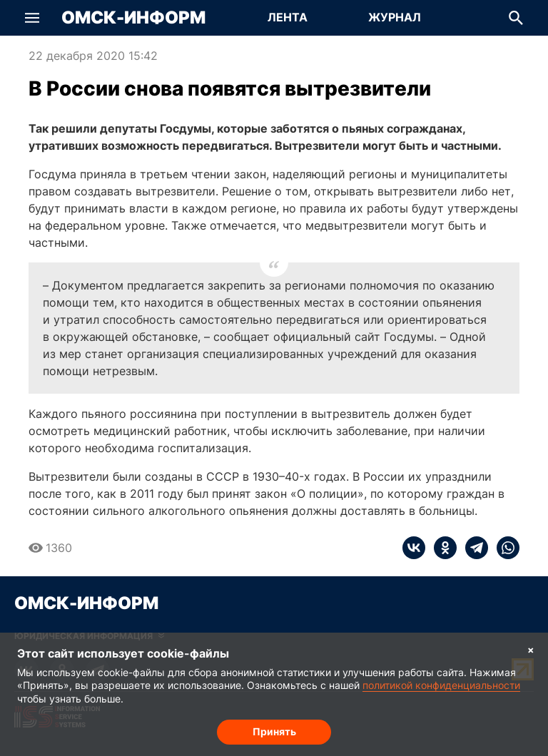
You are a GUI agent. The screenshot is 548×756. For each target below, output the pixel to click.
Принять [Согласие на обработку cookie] (274, 731)
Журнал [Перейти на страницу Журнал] (395, 17)
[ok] (441, 548)
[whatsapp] (504, 548)
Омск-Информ (133, 18)
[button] (32, 18)
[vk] (414, 548)
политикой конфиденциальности (441, 685)
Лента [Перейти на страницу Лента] (288, 17)
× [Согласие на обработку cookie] (531, 649)
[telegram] (472, 548)
